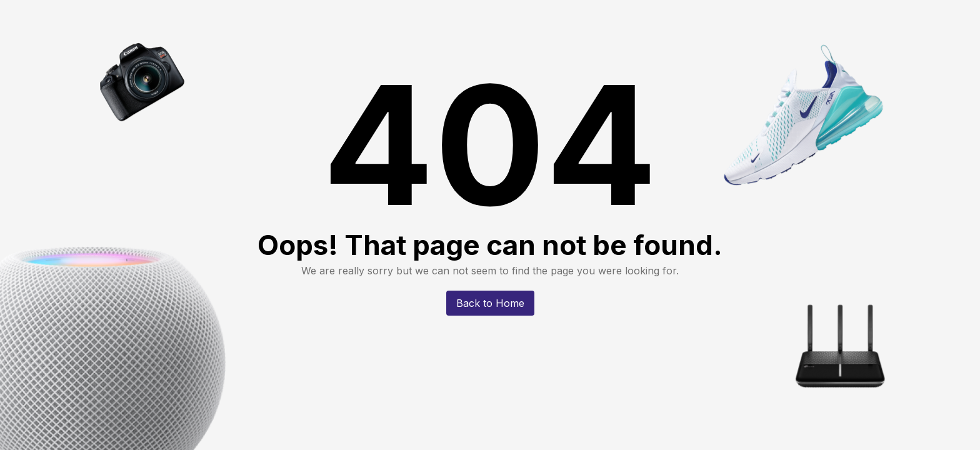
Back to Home (490, 303)
